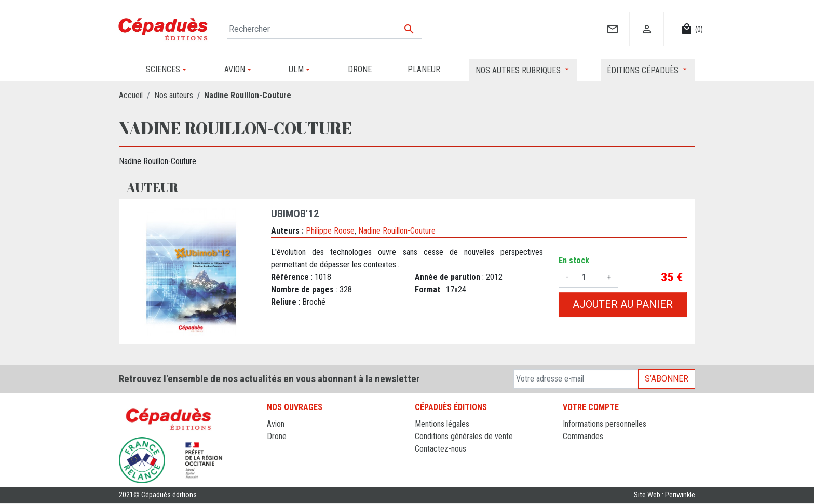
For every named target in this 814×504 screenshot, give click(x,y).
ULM (274, 461)
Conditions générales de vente (464, 436)
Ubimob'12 (295, 214)
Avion (276, 424)
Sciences (282, 474)
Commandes (583, 436)
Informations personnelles (605, 424)
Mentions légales (442, 424)
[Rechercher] (324, 29)
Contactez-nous (440, 449)
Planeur (279, 449)
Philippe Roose (330, 231)
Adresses (578, 461)
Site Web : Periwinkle (664, 496)
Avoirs (573, 449)
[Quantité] (588, 277)
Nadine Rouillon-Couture (397, 231)
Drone (277, 436)
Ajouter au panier (623, 304)
